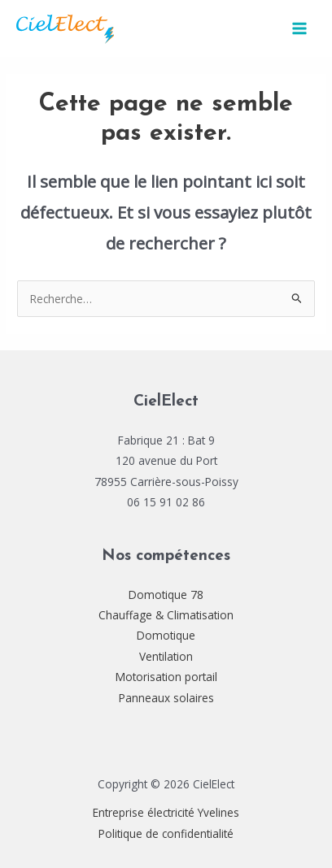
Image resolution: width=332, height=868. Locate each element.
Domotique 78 (166, 595)
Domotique (166, 635)
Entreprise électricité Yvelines (166, 812)
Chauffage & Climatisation (166, 615)
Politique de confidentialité (166, 833)
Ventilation (166, 656)
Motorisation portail (166, 677)
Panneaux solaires (166, 698)
